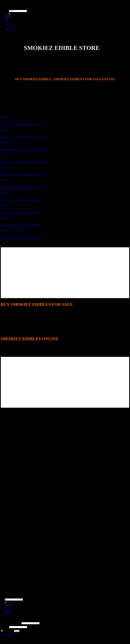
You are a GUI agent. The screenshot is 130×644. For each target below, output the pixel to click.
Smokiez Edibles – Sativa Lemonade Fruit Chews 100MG (21, 200)
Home (7, 15)
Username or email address (11, 623)
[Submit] (10, 14)
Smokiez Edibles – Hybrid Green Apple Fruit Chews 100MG (22, 124)
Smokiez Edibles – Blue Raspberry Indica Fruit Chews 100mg (22, 238)
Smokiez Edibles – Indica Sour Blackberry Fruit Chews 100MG (23, 137)
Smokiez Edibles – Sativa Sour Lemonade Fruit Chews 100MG (23, 187)
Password (5, 627)
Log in (17, 631)
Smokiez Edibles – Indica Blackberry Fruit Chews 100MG (21, 212)
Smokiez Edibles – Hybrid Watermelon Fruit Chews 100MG (22, 175)
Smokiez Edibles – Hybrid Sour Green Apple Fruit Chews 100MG (24, 149)
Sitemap (65, 640)
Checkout (8, 17)
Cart (6, 19)
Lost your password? (8, 635)
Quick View (5, 117)
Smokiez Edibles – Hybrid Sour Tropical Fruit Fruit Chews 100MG (24, 162)
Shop (7, 21)
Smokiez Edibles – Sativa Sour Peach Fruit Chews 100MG (21, 225)
